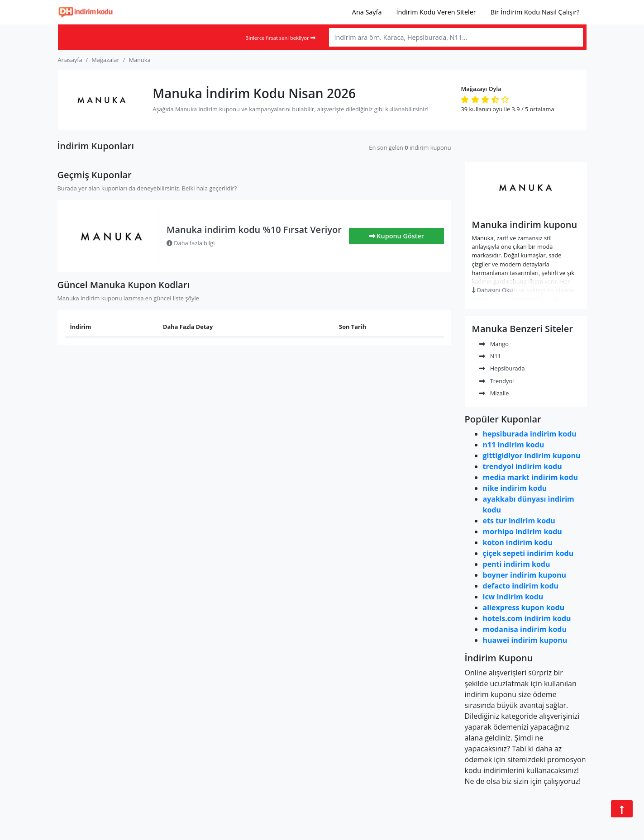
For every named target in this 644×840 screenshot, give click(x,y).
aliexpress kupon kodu (524, 607)
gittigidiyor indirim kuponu (532, 456)
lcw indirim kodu (513, 597)
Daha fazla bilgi (191, 243)
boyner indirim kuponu (525, 575)
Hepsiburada (502, 368)
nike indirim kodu (515, 488)
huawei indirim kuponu (525, 640)
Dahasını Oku (493, 290)
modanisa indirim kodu (525, 629)
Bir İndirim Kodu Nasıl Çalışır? (535, 12)
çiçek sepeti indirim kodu (528, 553)
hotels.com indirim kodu (527, 618)
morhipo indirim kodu (522, 532)
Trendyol (497, 381)
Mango (494, 344)
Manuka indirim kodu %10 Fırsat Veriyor (254, 230)
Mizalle (494, 393)
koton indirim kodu (518, 542)
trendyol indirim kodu (522, 466)
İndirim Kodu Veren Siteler (436, 12)
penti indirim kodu (517, 564)
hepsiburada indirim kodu (530, 434)
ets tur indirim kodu (519, 521)
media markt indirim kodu (531, 477)
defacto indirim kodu (521, 586)
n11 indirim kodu (514, 445)
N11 (490, 356)
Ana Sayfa (367, 12)
